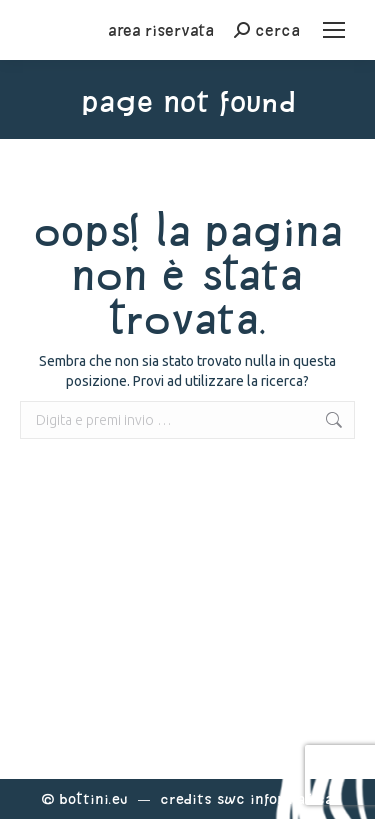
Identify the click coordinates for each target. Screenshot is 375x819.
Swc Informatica (275, 798)
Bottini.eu (93, 798)
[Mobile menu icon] (334, 30)
